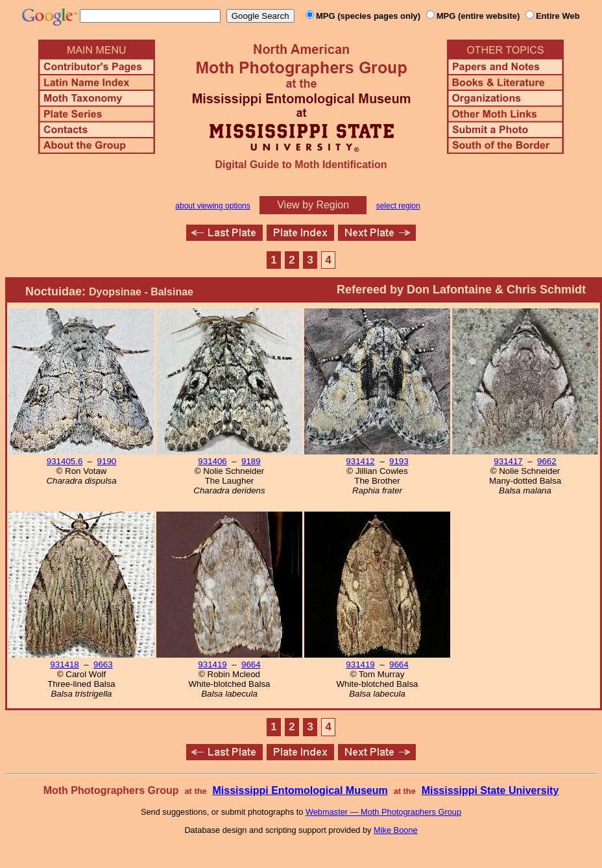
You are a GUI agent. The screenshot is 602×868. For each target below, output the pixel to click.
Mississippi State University (490, 790)
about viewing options (212, 206)
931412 (360, 461)
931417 (508, 461)
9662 (547, 461)
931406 (212, 461)
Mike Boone (396, 830)
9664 (251, 664)
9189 (251, 461)
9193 (399, 461)
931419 (212, 664)
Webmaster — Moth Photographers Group (383, 812)
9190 (107, 461)
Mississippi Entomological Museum (300, 790)
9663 (103, 664)
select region (398, 206)
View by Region (313, 205)
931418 (64, 664)
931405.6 (65, 461)
